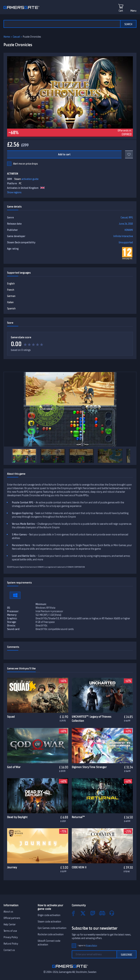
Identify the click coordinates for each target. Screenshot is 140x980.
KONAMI (129, 230)
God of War (14, 767)
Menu (133, 11)
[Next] (132, 456)
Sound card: (14, 629)
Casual (16, 37)
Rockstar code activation (51, 934)
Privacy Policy (11, 937)
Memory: (12, 615)
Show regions (14, 192)
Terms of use (10, 931)
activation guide (30, 179)
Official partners (12, 918)
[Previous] (8, 456)
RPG (131, 217)
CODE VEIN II (79, 867)
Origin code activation (49, 915)
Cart (121, 11)
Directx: (11, 626)
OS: (9, 608)
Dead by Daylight (17, 817)
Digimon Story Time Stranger (89, 767)
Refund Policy (11, 944)
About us (8, 912)
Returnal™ (78, 817)
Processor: (13, 611)
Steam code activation (49, 922)
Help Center (10, 924)
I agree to (87, 946)
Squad (11, 717)
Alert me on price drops (25, 164)
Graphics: (12, 618)
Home (7, 37)
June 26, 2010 (126, 224)
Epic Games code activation (52, 928)
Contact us (9, 950)
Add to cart (64, 154)
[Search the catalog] (62, 24)
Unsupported (126, 242)
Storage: (12, 622)
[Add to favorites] (129, 154)
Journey (12, 867)
